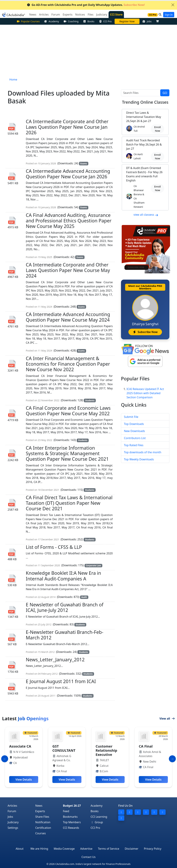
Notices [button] (80, 15)
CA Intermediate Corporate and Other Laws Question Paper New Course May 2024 (68, 270)
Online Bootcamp (127, 21)
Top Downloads (134, 424)
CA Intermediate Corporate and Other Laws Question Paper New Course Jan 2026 (67, 127)
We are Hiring (39, 849)
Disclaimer (131, 849)
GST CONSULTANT (107, 748)
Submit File (131, 417)
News (39, 806)
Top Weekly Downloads (139, 459)
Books (89, 21)
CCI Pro (105, 21)
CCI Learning (99, 817)
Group (97, 822)
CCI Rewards (71, 828)
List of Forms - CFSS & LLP (54, 547)
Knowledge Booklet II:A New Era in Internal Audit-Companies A (63, 576)
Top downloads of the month (143, 452)
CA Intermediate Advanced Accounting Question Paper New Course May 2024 (68, 317)
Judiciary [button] (102, 15)
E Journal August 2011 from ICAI (61, 681)
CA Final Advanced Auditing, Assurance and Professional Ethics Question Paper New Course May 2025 (69, 221)
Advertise (86, 849)
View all (167, 719)
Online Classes (145, 102)
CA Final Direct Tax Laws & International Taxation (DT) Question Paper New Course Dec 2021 (69, 503)
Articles (12, 806)
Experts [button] (68, 15)
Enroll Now (157, 129)
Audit (84, 597)
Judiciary (13, 822)
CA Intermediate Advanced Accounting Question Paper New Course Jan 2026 (68, 174)
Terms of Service (109, 849)
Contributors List (135, 438)
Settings (13, 828)
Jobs (147, 21)
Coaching (71, 21)
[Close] (173, 5)
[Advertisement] (88, 51)
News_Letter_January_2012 (55, 660)
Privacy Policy (153, 849)
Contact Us (88, 857)
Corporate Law (93, 566)
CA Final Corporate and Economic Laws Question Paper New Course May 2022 (68, 411)
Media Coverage (64, 849)
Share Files (42, 817)
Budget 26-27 (72, 806)
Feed (66, 811)
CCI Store (116, 15)
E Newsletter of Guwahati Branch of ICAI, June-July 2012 (65, 607)
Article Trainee (22, 746)
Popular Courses (28, 21)
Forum (12, 811)
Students (90, 400)
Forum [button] (56, 15)
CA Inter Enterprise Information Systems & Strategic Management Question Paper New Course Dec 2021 (67, 453)
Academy (52, 21)
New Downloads (134, 431)
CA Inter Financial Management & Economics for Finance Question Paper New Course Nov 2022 (68, 364)
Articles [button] (44, 15)
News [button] (33, 15)
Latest (25, 718)
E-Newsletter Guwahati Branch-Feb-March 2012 (64, 635)
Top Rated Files (134, 445)
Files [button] (90, 15)
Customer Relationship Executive (150, 750)
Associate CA (63, 746)
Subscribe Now (145, 332)
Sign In (169, 15)
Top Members (72, 822)
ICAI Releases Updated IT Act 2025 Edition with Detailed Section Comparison (145, 393)
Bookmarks (70, 817)
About (20, 849)
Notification (43, 822)
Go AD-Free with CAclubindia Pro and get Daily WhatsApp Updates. (86, 5)
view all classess (146, 215)
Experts (40, 811)
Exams (84, 164)
